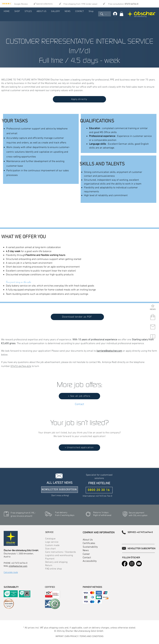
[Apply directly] (79, 99)
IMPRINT (60, 636)
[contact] (153, 327)
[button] (153, 308)
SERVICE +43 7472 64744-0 (140, 532)
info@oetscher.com (18, 566)
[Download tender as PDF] (77, 317)
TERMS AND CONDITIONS (92, 636)
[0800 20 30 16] (99, 490)
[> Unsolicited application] (79, 448)
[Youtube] (139, 564)
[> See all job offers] (79, 396)
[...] (104, 14)
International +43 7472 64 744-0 (97, 496)
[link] (121, 14)
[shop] (153, 317)
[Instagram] (132, 564)
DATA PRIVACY (72, 636)
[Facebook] (125, 564)
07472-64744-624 (21, 366)
